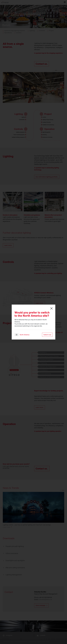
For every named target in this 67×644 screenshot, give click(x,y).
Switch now (47, 335)
